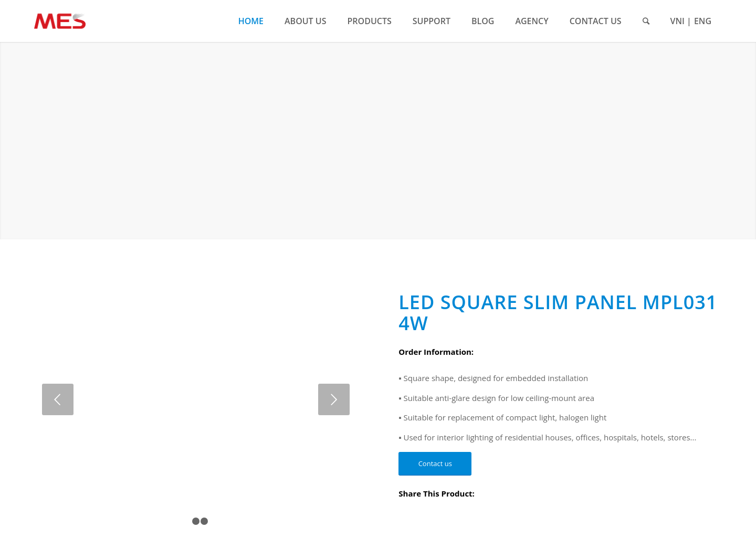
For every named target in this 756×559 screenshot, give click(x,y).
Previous (58, 399)
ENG (703, 21)
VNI (678, 21)
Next (334, 399)
